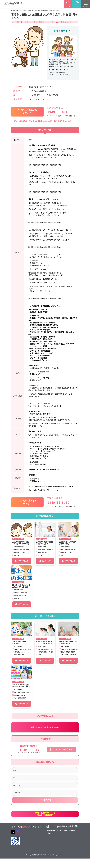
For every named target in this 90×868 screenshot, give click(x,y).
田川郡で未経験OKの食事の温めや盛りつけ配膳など (21, 585)
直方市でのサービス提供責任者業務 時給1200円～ (21, 684)
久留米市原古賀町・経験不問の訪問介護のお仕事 (21, 541)
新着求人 (18, 10)
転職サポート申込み (51, 836)
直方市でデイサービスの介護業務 (21, 641)
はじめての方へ (62, 840)
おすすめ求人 (19, 538)
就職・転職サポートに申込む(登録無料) (45, 731)
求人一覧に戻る (45, 716)
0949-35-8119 (56, 112)
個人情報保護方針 (62, 836)
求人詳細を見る (22, 560)
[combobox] (47, 776)
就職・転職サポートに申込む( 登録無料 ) (45, 821)
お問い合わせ (51, 843)
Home (13, 10)
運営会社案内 (51, 840)
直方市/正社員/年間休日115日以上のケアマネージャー (45, 641)
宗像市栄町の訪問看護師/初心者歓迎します (45, 541)
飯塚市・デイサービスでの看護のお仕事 (68, 641)
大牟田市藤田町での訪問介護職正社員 (68, 541)
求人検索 (45, 805)
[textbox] (26, 775)
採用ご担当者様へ (73, 836)
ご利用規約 (71, 840)
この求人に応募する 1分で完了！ (27, 111)
